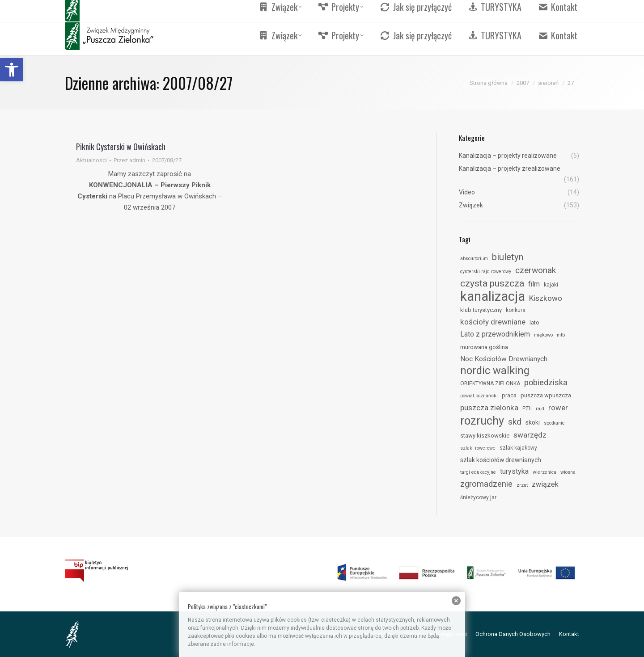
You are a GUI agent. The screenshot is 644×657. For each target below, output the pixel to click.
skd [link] (515, 422)
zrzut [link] (522, 485)
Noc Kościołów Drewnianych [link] (504, 359)
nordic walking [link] (495, 371)
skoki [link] (533, 422)
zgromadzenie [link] (486, 484)
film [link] (534, 284)
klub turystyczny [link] (481, 310)
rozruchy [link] (482, 421)
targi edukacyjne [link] (478, 472)
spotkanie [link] (554, 423)
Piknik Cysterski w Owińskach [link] (121, 147)
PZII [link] (527, 409)
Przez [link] (129, 160)
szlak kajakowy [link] (518, 448)
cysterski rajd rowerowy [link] (486, 272)
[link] (12, 70)
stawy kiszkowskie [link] (485, 436)
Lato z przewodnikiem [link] (495, 334)
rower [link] (558, 408)
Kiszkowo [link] (546, 298)
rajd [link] (540, 409)
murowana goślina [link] (484, 347)
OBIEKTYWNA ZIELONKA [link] (490, 383)
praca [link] (509, 395)
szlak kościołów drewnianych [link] (501, 460)
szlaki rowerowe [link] (478, 448)
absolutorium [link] (474, 259)
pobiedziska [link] (546, 382)
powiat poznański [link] (479, 396)
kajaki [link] (551, 285)
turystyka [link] (514, 471)
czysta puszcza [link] (492, 283)
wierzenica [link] (544, 472)
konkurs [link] (516, 310)
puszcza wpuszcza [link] (546, 395)
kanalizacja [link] (493, 296)
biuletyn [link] (508, 257)
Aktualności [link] (91, 160)
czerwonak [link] (536, 270)
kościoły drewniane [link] (493, 322)
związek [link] (545, 484)
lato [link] (534, 322)
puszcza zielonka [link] (489, 408)
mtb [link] (561, 335)
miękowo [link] (543, 335)
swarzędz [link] (530, 435)
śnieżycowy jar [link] (478, 497)
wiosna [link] (568, 472)
